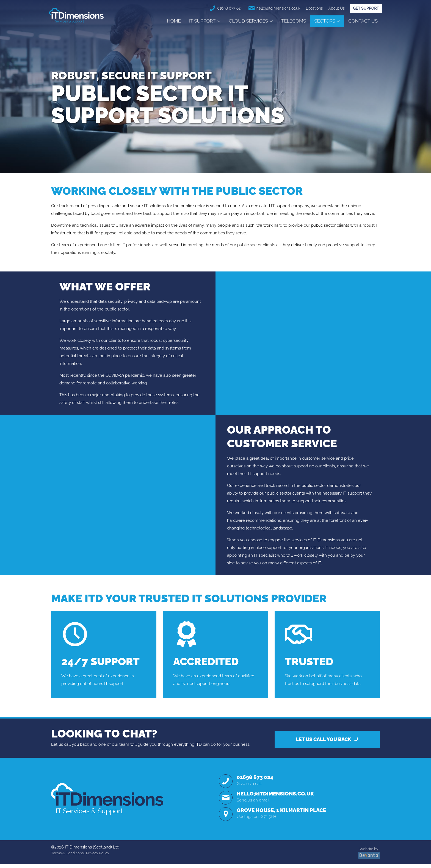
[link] (107, 803)
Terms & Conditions (67, 857)
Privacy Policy (98, 857)
